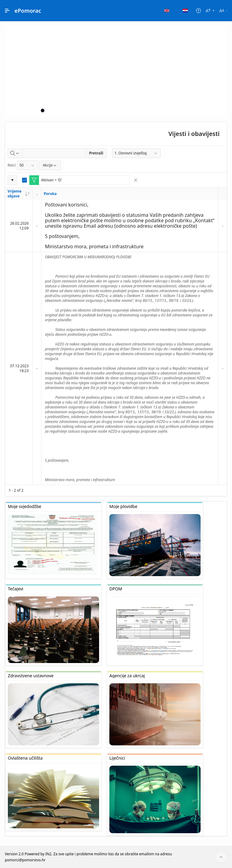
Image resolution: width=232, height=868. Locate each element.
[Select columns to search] (15, 153)
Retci (12, 165)
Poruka (50, 194)
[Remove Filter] (136, 180)
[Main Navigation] (7, 11)
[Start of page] (221, 857)
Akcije (50, 165)
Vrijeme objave (19, 194)
